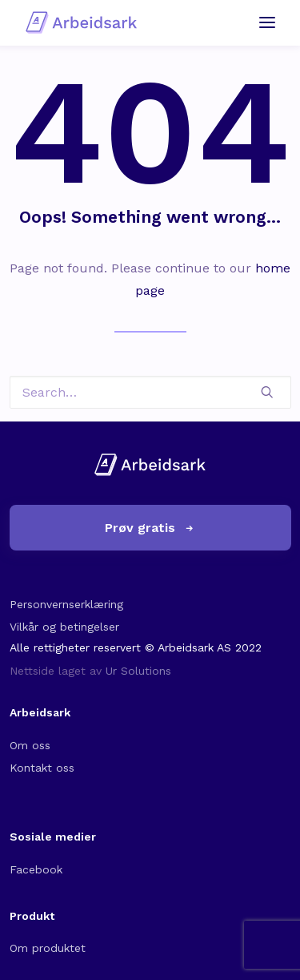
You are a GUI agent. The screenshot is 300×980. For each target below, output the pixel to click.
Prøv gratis (150, 528)
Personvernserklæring (66, 604)
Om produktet (48, 948)
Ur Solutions (138, 671)
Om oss (30, 745)
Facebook (36, 869)
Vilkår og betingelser (64, 627)
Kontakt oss (42, 768)
